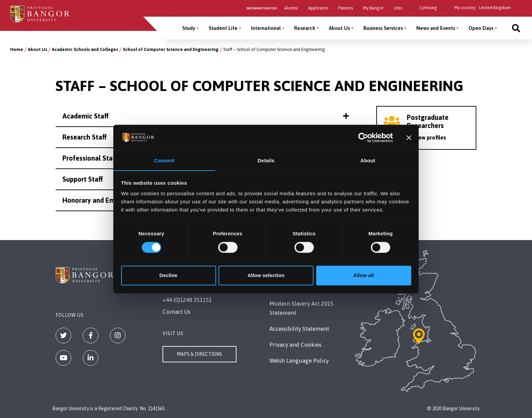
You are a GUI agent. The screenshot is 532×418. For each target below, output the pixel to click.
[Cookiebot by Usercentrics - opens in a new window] (363, 138)
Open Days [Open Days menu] (481, 28)
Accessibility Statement (299, 329)
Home (17, 49)
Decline (168, 276)
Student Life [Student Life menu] (223, 28)
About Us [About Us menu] (339, 28)
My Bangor (373, 8)
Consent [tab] (164, 160)
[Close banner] (409, 138)
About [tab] (368, 160)
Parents (346, 8)
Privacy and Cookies (295, 345)
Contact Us (176, 312)
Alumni (291, 8)
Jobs (398, 8)
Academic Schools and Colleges (85, 49)
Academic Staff (206, 116)
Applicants (318, 8)
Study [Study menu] (189, 28)
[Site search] (516, 28)
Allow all (364, 276)
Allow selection (266, 276)
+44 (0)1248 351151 (187, 300)
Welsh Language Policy (299, 361)
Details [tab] (266, 160)
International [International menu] (266, 28)
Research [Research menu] (305, 28)
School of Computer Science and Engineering (171, 49)
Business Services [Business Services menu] (383, 28)
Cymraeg (428, 8)
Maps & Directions (199, 354)
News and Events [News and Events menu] (436, 28)
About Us (37, 49)
